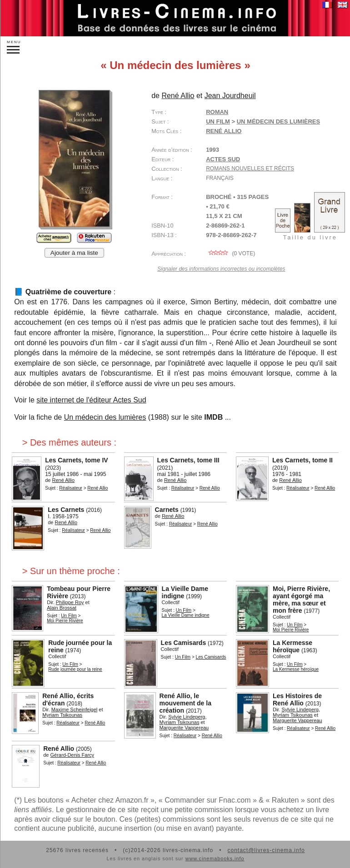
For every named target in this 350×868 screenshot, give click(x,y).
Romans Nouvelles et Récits (250, 169)
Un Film (218, 122)
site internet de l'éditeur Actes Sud (91, 400)
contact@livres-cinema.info (266, 850)
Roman (217, 112)
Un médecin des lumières (105, 417)
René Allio (224, 131)
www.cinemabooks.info (215, 858)
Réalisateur (71, 488)
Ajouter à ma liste (74, 253)
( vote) (230, 253)
